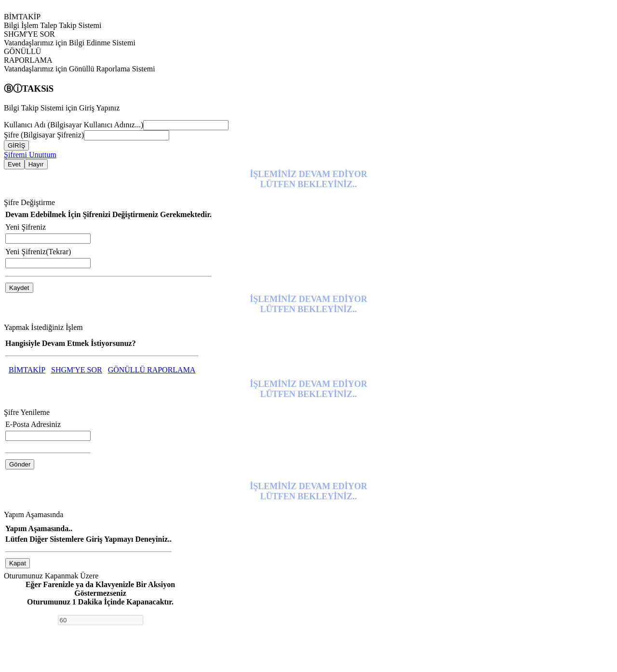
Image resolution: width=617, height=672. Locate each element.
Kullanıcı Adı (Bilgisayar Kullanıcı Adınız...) (74, 125)
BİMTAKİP (27, 370)
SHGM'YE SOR (77, 370)
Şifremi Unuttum (30, 155)
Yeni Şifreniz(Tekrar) (38, 252)
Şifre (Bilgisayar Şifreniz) (44, 135)
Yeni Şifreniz (26, 227)
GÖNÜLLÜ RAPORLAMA (152, 370)
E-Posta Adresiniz (33, 424)
